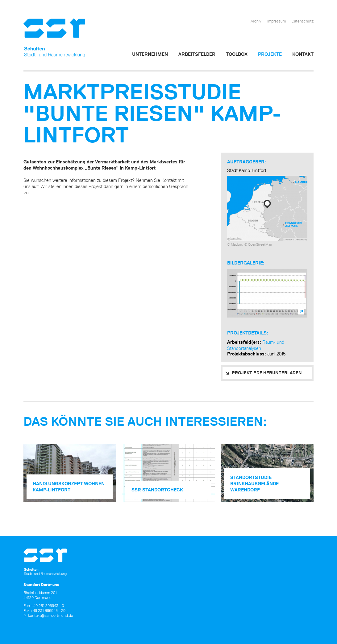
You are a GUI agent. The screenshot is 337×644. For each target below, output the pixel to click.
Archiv (256, 21)
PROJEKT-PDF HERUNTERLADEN (267, 373)
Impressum (277, 21)
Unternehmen (150, 54)
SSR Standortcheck (157, 490)
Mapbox (237, 244)
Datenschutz (303, 21)
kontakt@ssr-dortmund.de (51, 615)
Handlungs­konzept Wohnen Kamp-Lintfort (69, 487)
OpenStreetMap (260, 244)
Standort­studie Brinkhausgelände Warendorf (254, 484)
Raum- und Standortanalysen (256, 345)
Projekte (270, 54)
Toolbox (237, 54)
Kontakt (303, 54)
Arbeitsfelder (197, 54)
